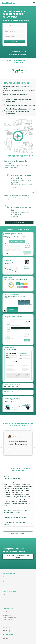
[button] (18, 478)
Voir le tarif (15, 41)
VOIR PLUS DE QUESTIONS (18, 533)
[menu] (34, 3)
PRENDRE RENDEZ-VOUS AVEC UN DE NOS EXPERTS (18, 557)
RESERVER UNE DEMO (19, 222)
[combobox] (15, 36)
